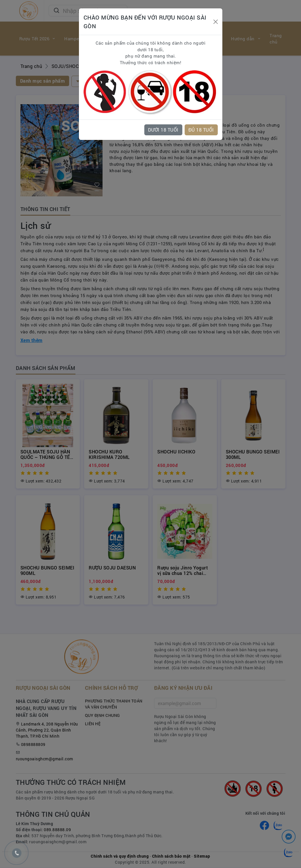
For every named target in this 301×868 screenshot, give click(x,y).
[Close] (216, 22)
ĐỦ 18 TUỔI (201, 130)
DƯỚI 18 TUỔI (163, 130)
